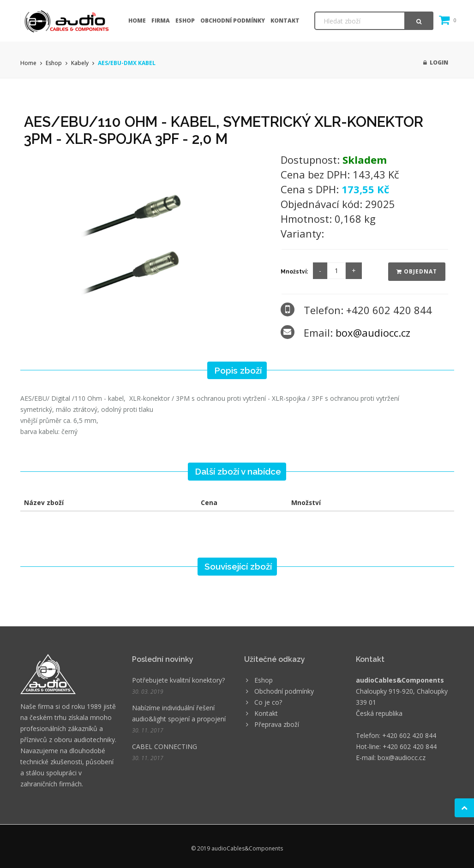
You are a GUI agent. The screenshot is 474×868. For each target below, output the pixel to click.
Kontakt (285, 21)
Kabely (80, 63)
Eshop (185, 21)
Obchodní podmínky (233, 21)
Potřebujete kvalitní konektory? (178, 680)
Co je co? (268, 702)
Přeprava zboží (277, 724)
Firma (161, 21)
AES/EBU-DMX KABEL (127, 63)
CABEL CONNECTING (165, 746)
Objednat (417, 271)
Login (436, 62)
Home (137, 21)
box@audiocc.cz (373, 333)
